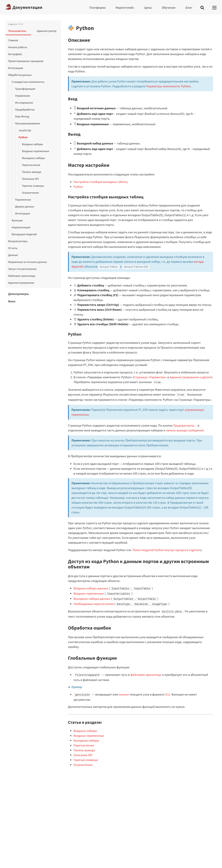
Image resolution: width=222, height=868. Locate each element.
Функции (17, 220)
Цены (148, 8)
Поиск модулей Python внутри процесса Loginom (167, 550)
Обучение (169, 8)
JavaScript (25, 130)
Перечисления (31, 165)
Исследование (24, 103)
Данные (13, 255)
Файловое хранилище (22, 276)
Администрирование (21, 283)
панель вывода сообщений (185, 430)
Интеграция (16, 68)
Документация (27, 7)
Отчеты (13, 248)
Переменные (23, 200)
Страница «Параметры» (150, 377)
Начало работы (18, 47)
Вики (12, 301)
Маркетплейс (125, 8)
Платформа (97, 8)
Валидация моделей (24, 234)
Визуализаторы (18, 241)
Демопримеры (18, 294)
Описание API (30, 179)
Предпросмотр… (185, 425)
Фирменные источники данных (28, 262)
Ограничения (30, 193)
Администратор (47, 31)
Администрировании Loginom (191, 377)
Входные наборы (33, 144)
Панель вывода (32, 172)
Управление (23, 96)
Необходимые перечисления (94, 604)
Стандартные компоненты (28, 82)
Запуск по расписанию (22, 269)
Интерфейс (15, 54)
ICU (168, 694)
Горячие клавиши (33, 186)
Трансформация (25, 89)
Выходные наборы (33, 158)
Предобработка (25, 110)
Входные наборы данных (91, 588)
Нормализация (21, 227)
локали (124, 694)
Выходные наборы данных (92, 599)
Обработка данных (20, 75)
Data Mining (22, 117)
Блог (189, 8)
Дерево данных (25, 207)
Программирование (27, 123)
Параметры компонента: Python (168, 86)
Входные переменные (36, 151)
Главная (13, 40)
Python (23, 137)
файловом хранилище (146, 675)
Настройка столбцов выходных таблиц (101, 182)
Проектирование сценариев (26, 61)
